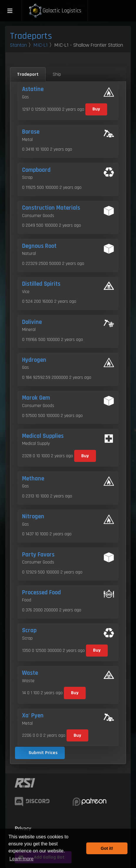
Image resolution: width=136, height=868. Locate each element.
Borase (31, 132)
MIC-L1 (41, 45)
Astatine (33, 89)
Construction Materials (51, 208)
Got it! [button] (107, 848)
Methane (33, 479)
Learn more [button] (21, 859)
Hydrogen (34, 360)
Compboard (36, 170)
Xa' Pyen (33, 716)
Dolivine (32, 322)
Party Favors (38, 555)
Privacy (23, 828)
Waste (30, 673)
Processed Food (42, 593)
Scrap (29, 630)
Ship (57, 74)
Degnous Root (39, 246)
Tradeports (31, 36)
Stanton (18, 45)
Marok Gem (36, 398)
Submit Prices (43, 753)
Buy (96, 109)
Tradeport (28, 74)
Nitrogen (33, 517)
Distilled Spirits (41, 284)
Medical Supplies (43, 436)
